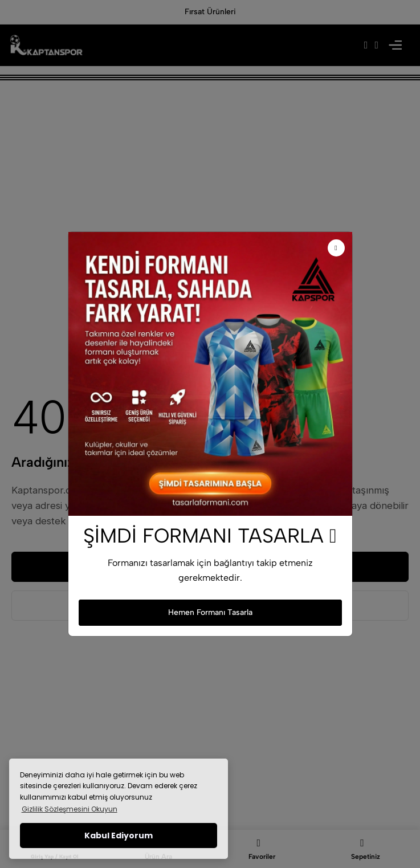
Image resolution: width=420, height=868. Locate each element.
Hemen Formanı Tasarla (210, 612)
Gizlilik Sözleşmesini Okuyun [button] (70, 809)
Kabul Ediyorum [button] (119, 836)
